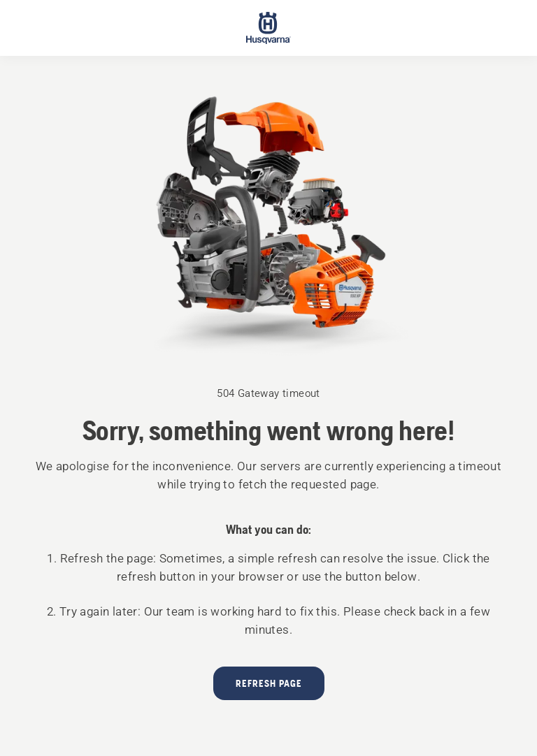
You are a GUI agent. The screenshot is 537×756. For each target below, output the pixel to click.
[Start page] (268, 28)
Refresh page (269, 683)
